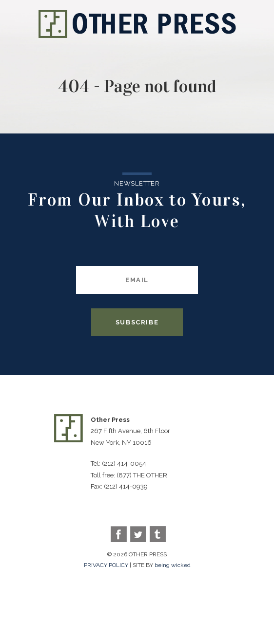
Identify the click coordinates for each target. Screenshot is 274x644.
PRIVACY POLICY (106, 565)
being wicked (173, 565)
